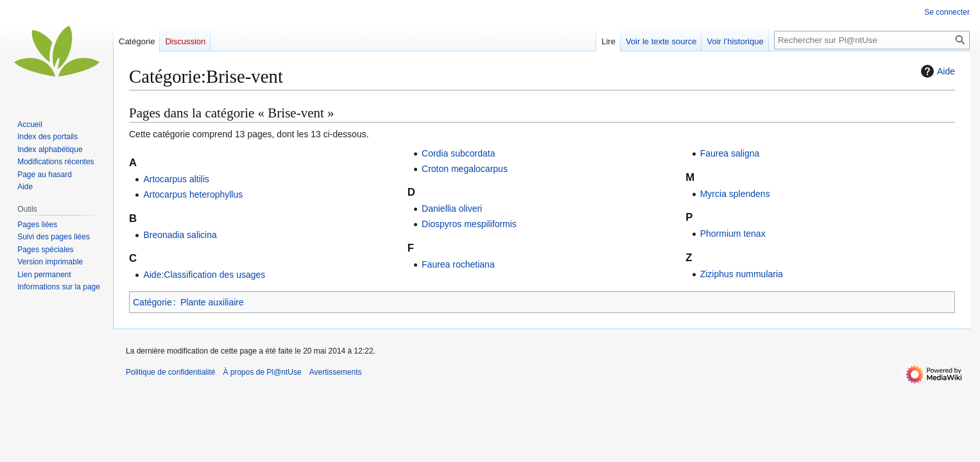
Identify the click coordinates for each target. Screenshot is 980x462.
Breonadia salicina (180, 235)
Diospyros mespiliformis (469, 224)
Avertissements (336, 372)
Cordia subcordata (458, 153)
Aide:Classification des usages (204, 275)
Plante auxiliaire (212, 302)
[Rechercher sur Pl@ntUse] (872, 40)
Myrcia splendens (735, 194)
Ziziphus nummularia (742, 274)
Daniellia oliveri (452, 209)
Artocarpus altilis (176, 179)
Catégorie (152, 302)
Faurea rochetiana (458, 264)
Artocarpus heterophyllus (193, 194)
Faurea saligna (730, 153)
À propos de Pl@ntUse (262, 372)
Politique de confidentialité (170, 372)
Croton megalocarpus (465, 169)
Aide (936, 71)
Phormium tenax (733, 234)
